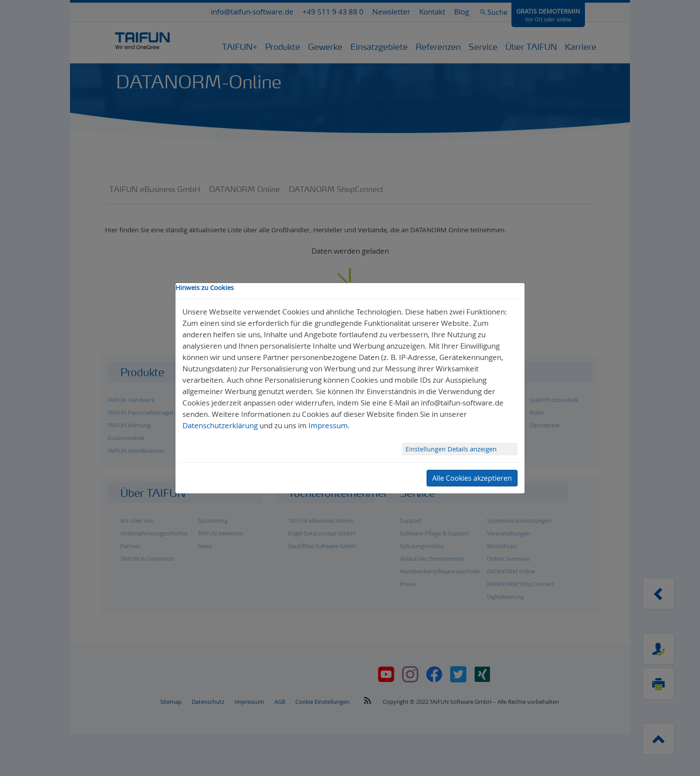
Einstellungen (427, 449)
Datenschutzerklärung (220, 425)
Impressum (328, 425)
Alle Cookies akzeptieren (472, 478)
